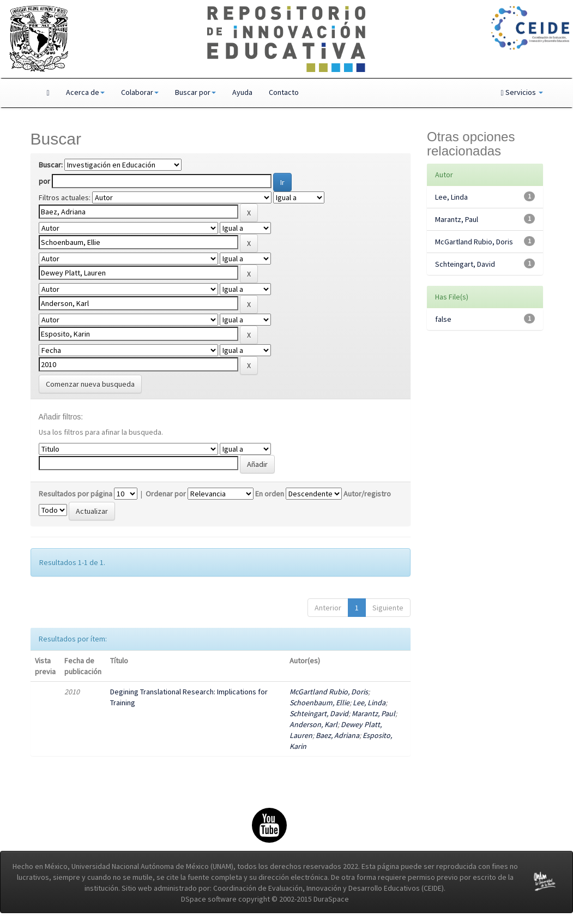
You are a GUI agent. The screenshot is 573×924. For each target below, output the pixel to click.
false (443, 319)
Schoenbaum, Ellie (319, 703)
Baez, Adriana (337, 735)
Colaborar (140, 92)
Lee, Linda (369, 703)
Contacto (284, 92)
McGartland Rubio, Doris (329, 692)
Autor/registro (367, 494)
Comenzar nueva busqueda (90, 384)
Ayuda (242, 92)
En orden (270, 494)
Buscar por (195, 92)
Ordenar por (166, 494)
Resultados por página (76, 494)
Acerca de (85, 92)
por (44, 181)
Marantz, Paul (373, 713)
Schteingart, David (319, 713)
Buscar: (51, 165)
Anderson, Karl (313, 724)
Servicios (521, 92)
